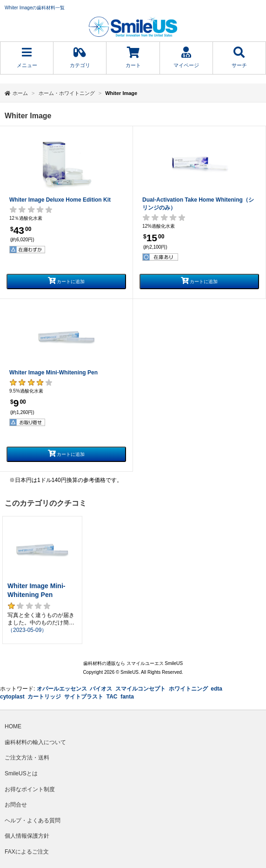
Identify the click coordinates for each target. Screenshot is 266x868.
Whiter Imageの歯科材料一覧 (35, 8)
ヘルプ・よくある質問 (33, 821)
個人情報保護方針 (27, 836)
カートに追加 (66, 281)
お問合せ (16, 805)
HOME (13, 726)
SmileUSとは (21, 773)
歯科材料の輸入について (35, 742)
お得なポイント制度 (30, 789)
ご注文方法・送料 (27, 758)
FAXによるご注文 (27, 852)
